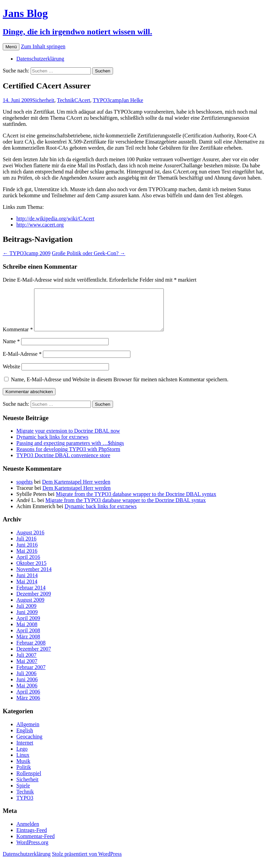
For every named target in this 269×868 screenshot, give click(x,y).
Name (11, 349)
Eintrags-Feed (32, 838)
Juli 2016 (26, 547)
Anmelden (28, 832)
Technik (66, 100)
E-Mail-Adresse (22, 362)
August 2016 (30, 541)
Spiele (23, 794)
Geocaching (29, 745)
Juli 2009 (26, 614)
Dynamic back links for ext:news (52, 445)
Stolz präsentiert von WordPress (87, 862)
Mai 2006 (27, 694)
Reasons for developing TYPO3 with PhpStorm (68, 457)
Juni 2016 (27, 553)
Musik (23, 769)
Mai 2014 (27, 590)
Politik (24, 775)
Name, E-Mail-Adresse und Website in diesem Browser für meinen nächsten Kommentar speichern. (120, 388)
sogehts (25, 490)
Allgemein (28, 732)
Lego (22, 757)
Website (11, 375)
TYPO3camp (107, 100)
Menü (11, 47)
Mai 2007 (27, 669)
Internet (25, 751)
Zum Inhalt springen (43, 46)
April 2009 (28, 626)
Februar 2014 (31, 596)
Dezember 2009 (34, 602)
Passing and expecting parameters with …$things (70, 451)
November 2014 (34, 577)
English (25, 739)
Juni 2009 (27, 620)
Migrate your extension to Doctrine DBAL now (68, 439)
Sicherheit (43, 100)
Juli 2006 (26, 681)
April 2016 (28, 565)
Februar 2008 (31, 651)
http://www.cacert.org (40, 225)
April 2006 (28, 700)
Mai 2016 (27, 559)
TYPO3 (25, 806)
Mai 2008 (27, 632)
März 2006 (28, 706)
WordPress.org (32, 850)
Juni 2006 (27, 688)
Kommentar (18, 338)
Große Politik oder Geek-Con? (89, 253)
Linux (23, 763)
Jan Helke (132, 100)
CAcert (82, 100)
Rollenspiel (29, 781)
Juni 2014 (27, 583)
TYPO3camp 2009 (27, 253)
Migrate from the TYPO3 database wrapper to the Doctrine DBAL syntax (136, 502)
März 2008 (28, 645)
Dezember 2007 (34, 657)
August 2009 (30, 608)
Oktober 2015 (31, 571)
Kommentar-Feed (36, 844)
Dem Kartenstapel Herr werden (76, 490)
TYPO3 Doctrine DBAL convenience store (63, 463)
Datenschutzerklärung (40, 59)
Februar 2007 (31, 675)
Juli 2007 (26, 663)
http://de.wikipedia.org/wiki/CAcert (55, 219)
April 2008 (28, 639)
